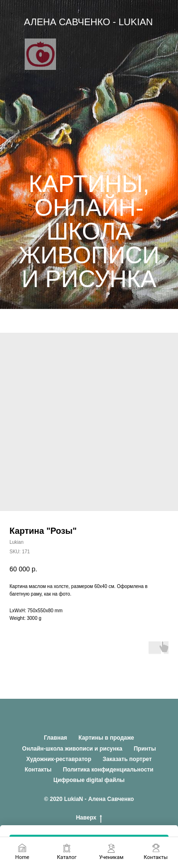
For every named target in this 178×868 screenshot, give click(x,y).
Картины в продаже (106, 738)
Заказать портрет (127, 759)
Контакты (38, 770)
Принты (145, 749)
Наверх (89, 818)
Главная (56, 738)
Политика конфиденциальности (108, 770)
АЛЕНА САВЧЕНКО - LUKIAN (89, 22)
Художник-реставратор (59, 759)
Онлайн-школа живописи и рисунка (72, 749)
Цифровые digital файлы (89, 780)
